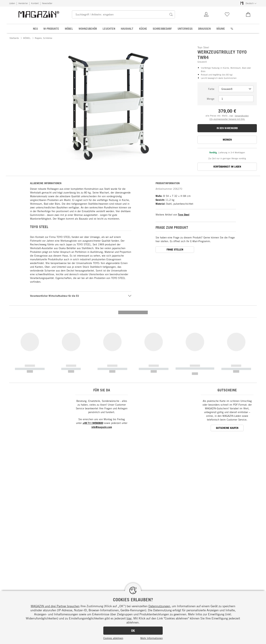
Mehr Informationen (151, 638)
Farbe (211, 89)
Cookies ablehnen (113, 638)
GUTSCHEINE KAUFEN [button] (227, 363)
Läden (12, 3)
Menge (211, 99)
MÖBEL (27, 38)
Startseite (14, 38)
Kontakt (35, 3)
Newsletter (47, 3)
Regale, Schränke (44, 38)
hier (129, 618)
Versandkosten (242, 116)
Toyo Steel (184, 215)
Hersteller (23, 3)
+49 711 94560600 (93, 358)
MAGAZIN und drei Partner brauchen (55, 606)
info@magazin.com (102, 362)
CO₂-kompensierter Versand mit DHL (227, 119)
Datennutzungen (159, 606)
